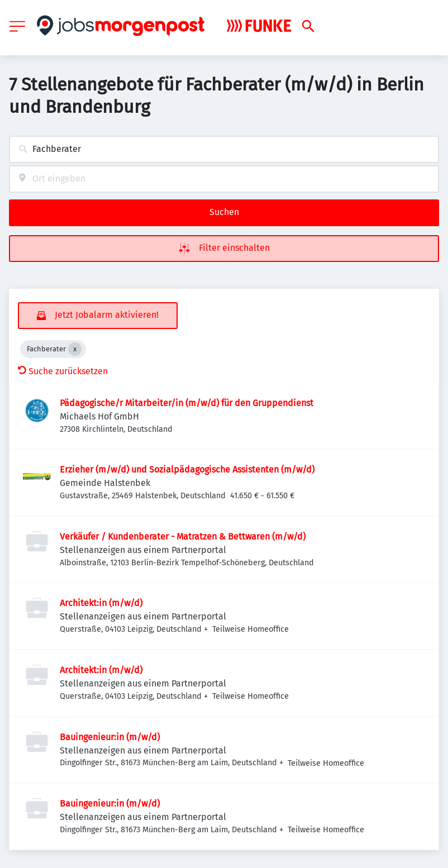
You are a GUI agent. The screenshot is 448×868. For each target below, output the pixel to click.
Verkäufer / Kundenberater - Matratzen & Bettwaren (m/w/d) (183, 536)
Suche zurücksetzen (63, 371)
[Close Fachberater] (75, 349)
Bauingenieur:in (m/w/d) (110, 737)
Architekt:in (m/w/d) (101, 603)
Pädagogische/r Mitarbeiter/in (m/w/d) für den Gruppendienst (187, 403)
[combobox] (224, 149)
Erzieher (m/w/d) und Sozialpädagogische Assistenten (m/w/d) (187, 469)
